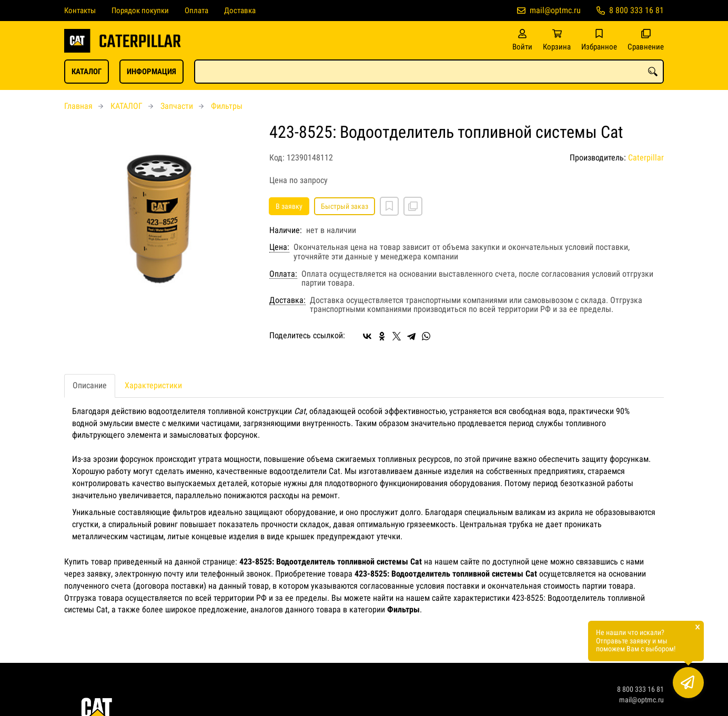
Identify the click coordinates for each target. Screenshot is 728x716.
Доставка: (287, 300)
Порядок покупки (140, 11)
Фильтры (227, 106)
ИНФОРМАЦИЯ (151, 72)
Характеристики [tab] (153, 385)
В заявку (289, 206)
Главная (78, 106)
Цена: (279, 247)
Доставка (240, 11)
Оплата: (283, 274)
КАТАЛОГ (87, 72)
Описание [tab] (90, 385)
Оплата (196, 11)
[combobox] (429, 72)
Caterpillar (646, 158)
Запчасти (177, 106)
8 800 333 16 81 (636, 10)
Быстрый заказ (345, 206)
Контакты (80, 11)
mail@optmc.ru (555, 10)
